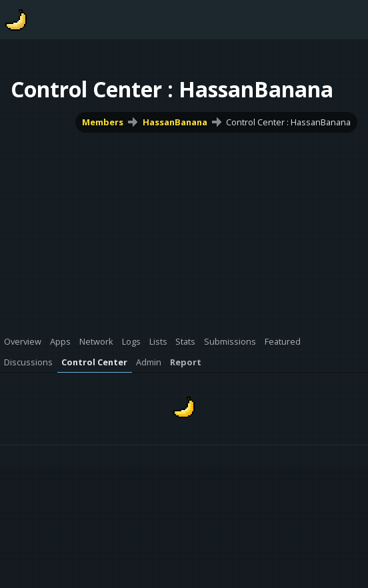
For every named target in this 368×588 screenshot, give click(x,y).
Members (103, 122)
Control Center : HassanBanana (288, 122)
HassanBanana (175, 122)
